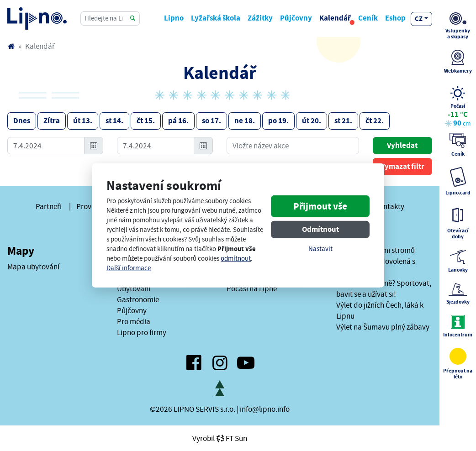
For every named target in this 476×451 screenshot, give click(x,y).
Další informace (129, 268)
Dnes (22, 121)
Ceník (368, 18)
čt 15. (146, 121)
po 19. (278, 121)
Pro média (134, 321)
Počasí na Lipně (252, 288)
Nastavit (320, 249)
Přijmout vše (320, 206)
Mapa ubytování (33, 267)
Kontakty (389, 206)
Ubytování (134, 288)
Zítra (52, 121)
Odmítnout (320, 229)
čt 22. (375, 121)
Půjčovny (296, 18)
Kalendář (335, 18)
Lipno (174, 18)
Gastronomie (138, 299)
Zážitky (260, 18)
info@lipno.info (265, 409)
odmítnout (236, 259)
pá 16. (178, 121)
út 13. (83, 121)
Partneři (49, 206)
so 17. (212, 121)
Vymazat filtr (402, 166)
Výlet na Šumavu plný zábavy (383, 327)
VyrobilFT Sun (220, 438)
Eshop (395, 18)
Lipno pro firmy (142, 332)
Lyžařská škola (216, 18)
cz (419, 19)
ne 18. (245, 121)
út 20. (312, 121)
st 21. (343, 121)
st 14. (114, 121)
